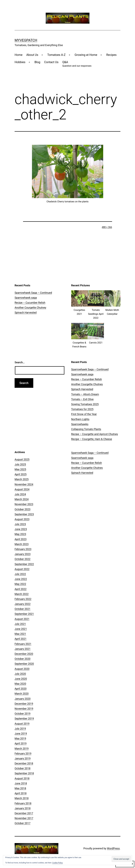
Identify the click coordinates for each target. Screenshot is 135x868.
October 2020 (22, 659)
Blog (37, 62)
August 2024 (22, 489)
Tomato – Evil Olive (82, 399)
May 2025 (20, 469)
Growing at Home (86, 55)
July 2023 (20, 524)
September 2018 (24, 773)
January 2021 (23, 649)
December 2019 (24, 704)
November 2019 (24, 709)
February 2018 (23, 803)
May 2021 (20, 634)
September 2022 (24, 564)
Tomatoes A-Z (56, 55)
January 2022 (23, 604)
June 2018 (21, 783)
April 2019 (21, 743)
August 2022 (22, 569)
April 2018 (21, 793)
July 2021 (20, 624)
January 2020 (23, 699)
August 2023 (22, 519)
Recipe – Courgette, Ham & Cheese (92, 439)
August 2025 (22, 459)
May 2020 (20, 684)
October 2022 (22, 559)
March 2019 (22, 749)
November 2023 (24, 504)
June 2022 (21, 579)
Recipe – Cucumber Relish (30, 303)
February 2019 (23, 753)
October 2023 (22, 509)
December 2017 (24, 813)
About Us (32, 55)
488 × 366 (107, 227)
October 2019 (22, 714)
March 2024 (22, 499)
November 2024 (24, 484)
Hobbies (20, 62)
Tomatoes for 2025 (82, 409)
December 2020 (24, 654)
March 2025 (22, 479)
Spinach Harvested (26, 312)
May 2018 (20, 788)
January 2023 (23, 554)
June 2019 (21, 734)
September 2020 (24, 664)
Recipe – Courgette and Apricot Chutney (95, 434)
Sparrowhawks (80, 424)
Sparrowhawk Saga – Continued (33, 293)
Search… (20, 362)
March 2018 (22, 798)
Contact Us (51, 62)
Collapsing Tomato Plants (86, 429)
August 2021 (22, 619)
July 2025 (20, 464)
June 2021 (21, 629)
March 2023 (22, 544)
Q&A (77, 64)
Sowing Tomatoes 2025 (85, 404)
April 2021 (21, 639)
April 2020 (21, 689)
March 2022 (22, 594)
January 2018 (23, 808)
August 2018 (22, 778)
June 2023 (21, 529)
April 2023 (21, 539)
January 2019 (23, 758)
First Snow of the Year (84, 414)
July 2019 (20, 729)
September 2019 (24, 718)
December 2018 (24, 763)
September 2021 (24, 614)
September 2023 (24, 514)
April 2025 (21, 474)
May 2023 (20, 534)
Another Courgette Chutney (30, 308)
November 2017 (24, 818)
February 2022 (23, 599)
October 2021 (22, 609)
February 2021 (23, 644)
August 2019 (22, 724)
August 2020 (22, 669)
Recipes (111, 55)
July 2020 (20, 674)
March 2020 (22, 694)
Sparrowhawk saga (26, 298)
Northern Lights (80, 419)
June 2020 (21, 679)
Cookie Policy (58, 863)
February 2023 (23, 549)
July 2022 (20, 574)
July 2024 (20, 494)
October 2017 (22, 823)
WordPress (113, 848)
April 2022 (21, 589)
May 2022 (20, 584)
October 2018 (22, 768)
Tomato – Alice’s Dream (85, 394)
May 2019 (20, 738)
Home (19, 55)
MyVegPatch (26, 40)
